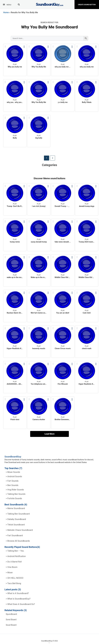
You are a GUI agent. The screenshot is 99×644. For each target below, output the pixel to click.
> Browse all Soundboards (18, 541)
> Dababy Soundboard (16, 519)
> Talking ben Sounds (16, 494)
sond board (11, 620)
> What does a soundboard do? (20, 604)
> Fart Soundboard (14, 535)
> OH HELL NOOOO (15, 578)
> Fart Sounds (12, 481)
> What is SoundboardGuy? (18, 599)
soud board (11, 625)
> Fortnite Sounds (14, 498)
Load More (50, 434)
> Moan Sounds (13, 472)
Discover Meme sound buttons (49, 178)
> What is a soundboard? (17, 593)
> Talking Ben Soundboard (18, 514)
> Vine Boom (12, 567)
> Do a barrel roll (14, 562)
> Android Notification (16, 556)
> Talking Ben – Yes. (15, 551)
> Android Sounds (14, 476)
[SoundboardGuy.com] (50, 4)
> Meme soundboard (15, 508)
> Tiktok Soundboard (15, 525)
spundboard (11, 614)
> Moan (9, 573)
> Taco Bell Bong (13, 583)
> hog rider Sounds (15, 490)
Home (6, 12)
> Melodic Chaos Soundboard (19, 530)
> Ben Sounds (12, 485)
